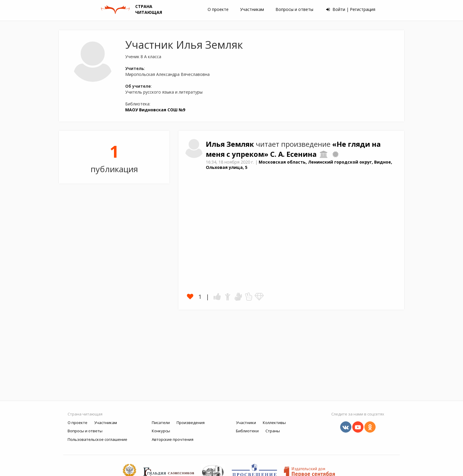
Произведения (191, 423)
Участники (246, 423)
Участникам (252, 9)
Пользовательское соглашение (97, 439)
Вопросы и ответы (294, 9)
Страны (273, 431)
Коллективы (274, 423)
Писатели (161, 423)
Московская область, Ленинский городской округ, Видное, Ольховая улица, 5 (299, 165)
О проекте (218, 9)
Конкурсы (161, 431)
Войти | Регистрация (351, 9)
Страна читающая (85, 414)
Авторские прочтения (173, 439)
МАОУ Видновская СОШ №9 (155, 110)
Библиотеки (247, 431)
